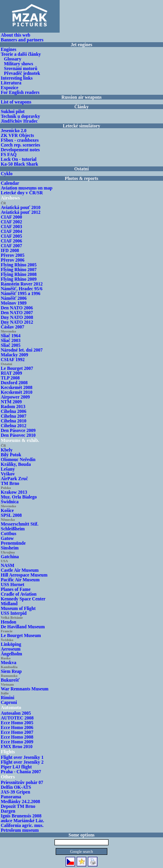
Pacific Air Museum (20, 580)
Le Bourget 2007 (17, 368)
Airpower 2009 (15, 397)
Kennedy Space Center (23, 599)
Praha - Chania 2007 (21, 772)
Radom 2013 (13, 407)
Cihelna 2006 (14, 411)
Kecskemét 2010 (17, 392)
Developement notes (20, 150)
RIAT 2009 (12, 373)
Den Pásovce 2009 (18, 430)
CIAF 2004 (12, 231)
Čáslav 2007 (13, 327)
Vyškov (8, 474)
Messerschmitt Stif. (20, 524)
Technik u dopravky (20, 116)
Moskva (9, 663)
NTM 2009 (11, 402)
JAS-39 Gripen (16, 792)
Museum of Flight (18, 608)
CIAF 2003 (12, 227)
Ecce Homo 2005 (17, 723)
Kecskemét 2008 (17, 387)
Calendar (10, 183)
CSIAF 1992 (13, 360)
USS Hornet (13, 585)
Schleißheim (13, 529)
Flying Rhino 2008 (19, 274)
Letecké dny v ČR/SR (22, 193)
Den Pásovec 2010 (18, 435)
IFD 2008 (10, 250)
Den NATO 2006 (17, 308)
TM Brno (10, 483)
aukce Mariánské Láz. (22, 821)
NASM (8, 565)
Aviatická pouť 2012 (21, 212)
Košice (7, 510)
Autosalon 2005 (16, 713)
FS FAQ (9, 154)
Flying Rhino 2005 (19, 265)
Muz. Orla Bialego (19, 497)
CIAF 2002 (12, 222)
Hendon (9, 622)
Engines (9, 49)
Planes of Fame (16, 589)
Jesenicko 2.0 (14, 131)
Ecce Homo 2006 (17, 727)
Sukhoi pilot (13, 111)
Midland (9, 604)
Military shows (18, 64)
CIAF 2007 (12, 246)
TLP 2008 (10, 378)
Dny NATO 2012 (17, 322)
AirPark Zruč (14, 479)
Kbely (7, 450)
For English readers (20, 92)
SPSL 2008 (11, 515)
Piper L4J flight (16, 767)
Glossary (13, 59)
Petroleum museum (20, 830)
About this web (16, 35)
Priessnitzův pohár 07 (22, 782)
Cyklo (7, 174)
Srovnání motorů (21, 68)
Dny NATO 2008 (17, 317)
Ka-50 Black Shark (19, 164)
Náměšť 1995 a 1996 (21, 293)
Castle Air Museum (20, 570)
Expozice (10, 88)
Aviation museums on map (27, 188)
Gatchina (10, 557)
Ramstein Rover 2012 (22, 284)
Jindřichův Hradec (19, 121)
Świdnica (10, 502)
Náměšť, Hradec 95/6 (22, 289)
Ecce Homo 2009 (17, 742)
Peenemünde (13, 543)
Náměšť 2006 (14, 298)
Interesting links (17, 78)
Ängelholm (12, 654)
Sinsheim (10, 548)
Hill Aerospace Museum (24, 575)
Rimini (8, 698)
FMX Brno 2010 (17, 747)
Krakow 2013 (14, 492)
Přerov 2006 (13, 260)
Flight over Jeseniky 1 (22, 757)
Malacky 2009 (15, 355)
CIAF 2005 (12, 236)
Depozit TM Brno (18, 806)
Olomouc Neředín (18, 459)
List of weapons (16, 102)
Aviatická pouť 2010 (21, 207)
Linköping (11, 644)
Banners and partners (22, 40)
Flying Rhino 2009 (19, 279)
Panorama (11, 797)
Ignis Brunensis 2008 (21, 816)
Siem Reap (11, 671)
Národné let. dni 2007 (22, 350)
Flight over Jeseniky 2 (22, 762)
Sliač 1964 (11, 336)
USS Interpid (14, 613)
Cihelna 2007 (14, 416)
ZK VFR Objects (17, 135)
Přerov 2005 (13, 255)
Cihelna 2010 (14, 421)
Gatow (7, 538)
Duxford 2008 (14, 383)
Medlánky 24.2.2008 (20, 802)
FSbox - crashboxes (20, 140)
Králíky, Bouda (16, 464)
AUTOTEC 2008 (17, 718)
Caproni (9, 702)
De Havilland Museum (23, 627)
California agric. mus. (22, 825)
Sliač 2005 (11, 345)
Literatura (11, 83)
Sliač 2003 (11, 340)
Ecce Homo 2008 (17, 737)
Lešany (8, 469)
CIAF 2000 (12, 217)
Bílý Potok (11, 455)
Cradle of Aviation (19, 594)
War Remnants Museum (25, 689)
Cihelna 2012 (14, 426)
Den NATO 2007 (17, 313)
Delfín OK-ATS (16, 787)
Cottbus (9, 534)
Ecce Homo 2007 (17, 732)
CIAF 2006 (12, 241)
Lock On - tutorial (19, 159)
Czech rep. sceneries (20, 145)
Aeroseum (11, 649)
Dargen (8, 811)
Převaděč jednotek (22, 73)
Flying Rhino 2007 (19, 270)
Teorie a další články (21, 54)
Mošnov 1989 (14, 303)
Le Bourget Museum (21, 635)
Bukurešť (10, 680)
